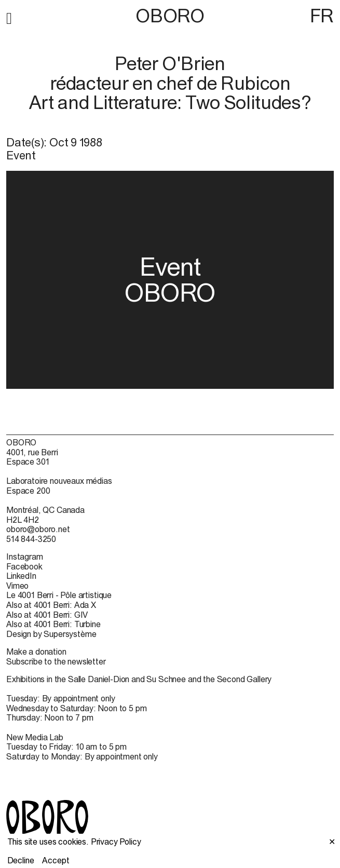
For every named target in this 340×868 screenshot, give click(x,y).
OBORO (170, 16)
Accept (56, 860)
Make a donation (36, 652)
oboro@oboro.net (38, 529)
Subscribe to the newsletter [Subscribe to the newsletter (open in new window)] (56, 661)
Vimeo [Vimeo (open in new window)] (17, 586)
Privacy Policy (116, 842)
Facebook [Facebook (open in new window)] (24, 566)
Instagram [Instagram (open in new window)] (25, 557)
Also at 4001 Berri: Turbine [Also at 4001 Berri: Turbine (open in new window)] (53, 624)
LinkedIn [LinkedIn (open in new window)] (21, 576)
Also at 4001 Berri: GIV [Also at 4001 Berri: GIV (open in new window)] (47, 615)
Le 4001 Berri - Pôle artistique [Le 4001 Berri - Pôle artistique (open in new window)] (59, 595)
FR (322, 16)
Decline (21, 860)
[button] (9, 17)
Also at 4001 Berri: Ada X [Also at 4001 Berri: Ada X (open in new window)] (51, 605)
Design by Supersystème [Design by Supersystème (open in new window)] (51, 634)
